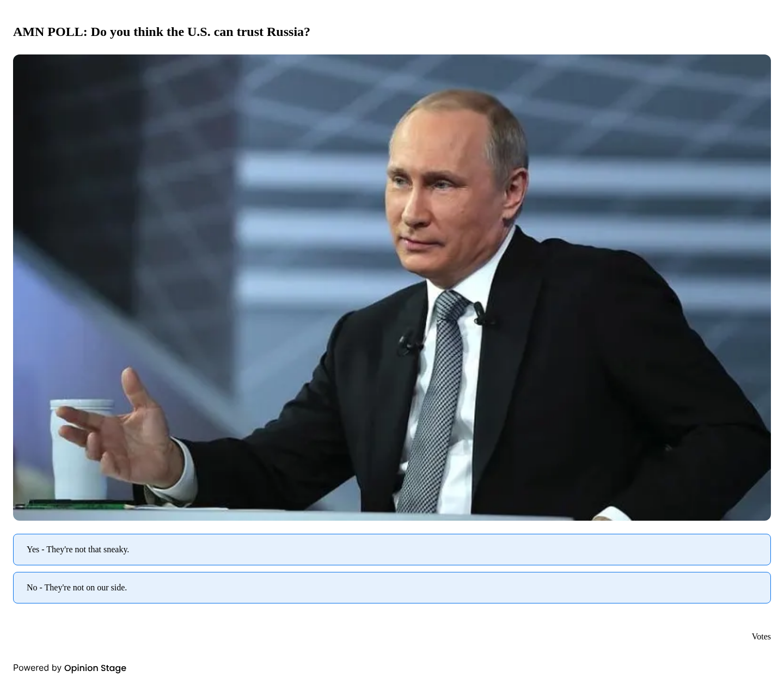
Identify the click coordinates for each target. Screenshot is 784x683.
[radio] (392, 550)
